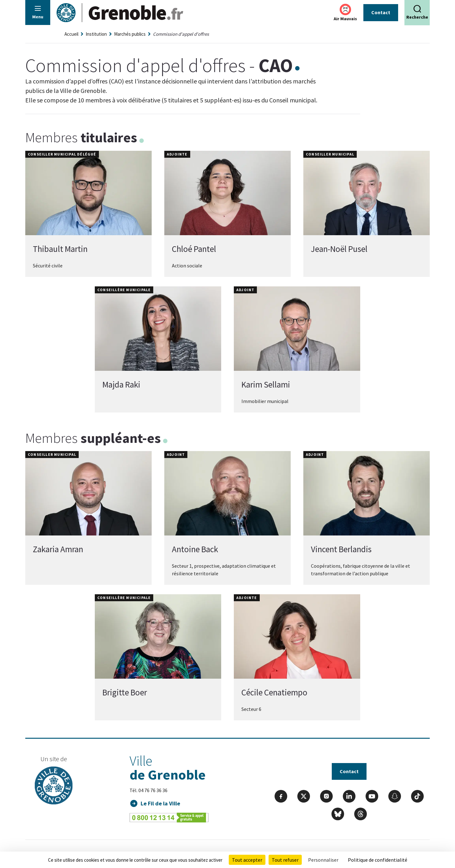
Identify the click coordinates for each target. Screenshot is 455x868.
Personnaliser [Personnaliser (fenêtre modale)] (323, 860)
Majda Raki (121, 384)
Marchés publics (130, 34)
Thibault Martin (60, 249)
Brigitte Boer (125, 692)
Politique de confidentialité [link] (378, 860)
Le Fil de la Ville (160, 803)
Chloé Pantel (194, 249)
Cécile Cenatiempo (274, 692)
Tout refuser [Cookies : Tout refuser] (285, 860)
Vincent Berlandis (341, 549)
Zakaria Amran (58, 549)
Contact (381, 12)
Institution (96, 34)
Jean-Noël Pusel (339, 249)
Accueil (71, 34)
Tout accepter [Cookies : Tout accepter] (247, 860)
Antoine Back (195, 549)
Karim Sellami (266, 384)
